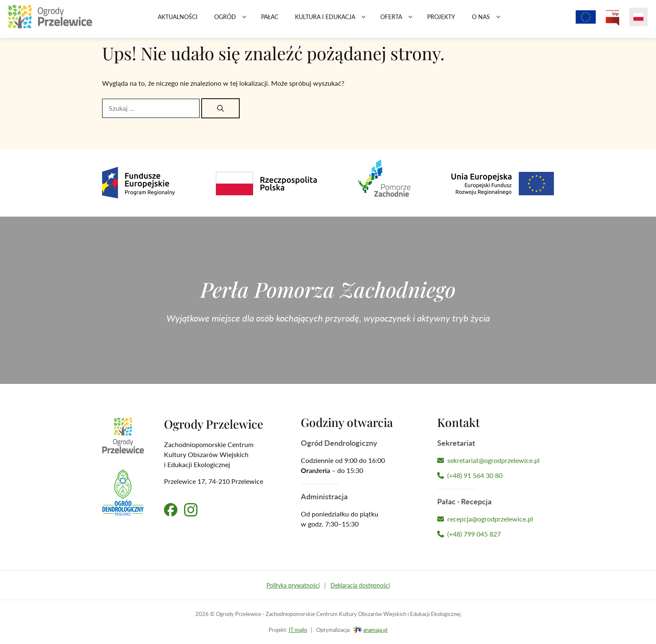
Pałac (270, 21)
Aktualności (178, 21)
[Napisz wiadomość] (496, 460)
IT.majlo (298, 630)
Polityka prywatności (293, 585)
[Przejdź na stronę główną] (50, 21)
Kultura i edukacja (333, 21)
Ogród (233, 21)
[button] (244, 21)
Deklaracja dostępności (360, 585)
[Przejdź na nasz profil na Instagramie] (191, 510)
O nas (489, 21)
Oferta (400, 21)
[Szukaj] (220, 108)
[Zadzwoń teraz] (496, 475)
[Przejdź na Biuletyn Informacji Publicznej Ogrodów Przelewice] (612, 21)
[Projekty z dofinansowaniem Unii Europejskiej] (586, 21)
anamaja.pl (375, 630)
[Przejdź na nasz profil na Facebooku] (171, 510)
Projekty (441, 21)
